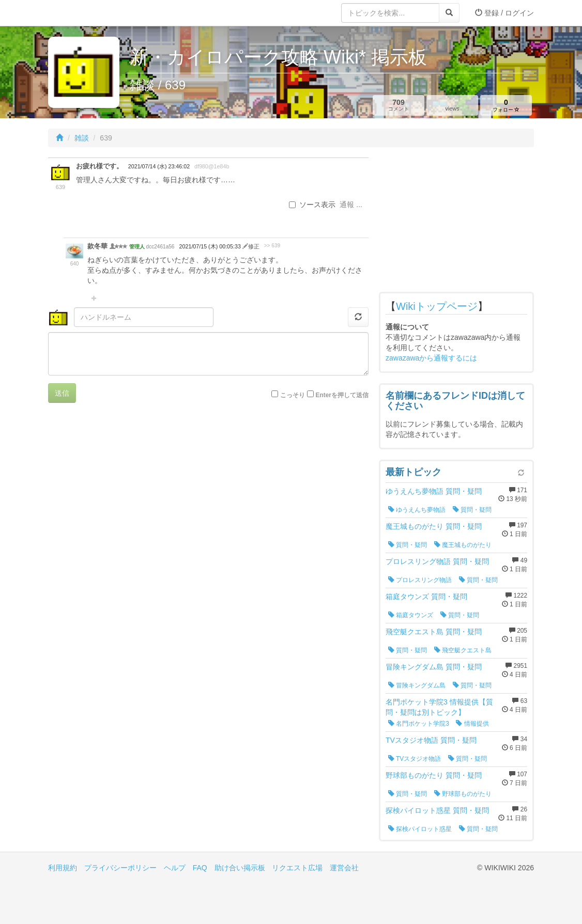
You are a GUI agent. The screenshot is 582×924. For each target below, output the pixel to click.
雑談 (82, 138)
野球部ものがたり (463, 794)
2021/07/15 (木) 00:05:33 (211, 246)
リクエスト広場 (297, 868)
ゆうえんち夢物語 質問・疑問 (434, 491)
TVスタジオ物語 (415, 759)
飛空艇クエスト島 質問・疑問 (434, 632)
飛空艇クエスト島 (463, 650)
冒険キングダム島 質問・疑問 (434, 667)
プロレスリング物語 (420, 580)
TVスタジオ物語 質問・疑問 (431, 740)
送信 (62, 393)
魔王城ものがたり (463, 545)
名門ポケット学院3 (419, 724)
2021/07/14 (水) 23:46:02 (159, 166)
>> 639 (272, 246)
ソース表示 (312, 205)
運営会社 (344, 868)
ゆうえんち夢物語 (417, 510)
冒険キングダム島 (417, 685)
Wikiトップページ (437, 306)
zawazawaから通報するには (431, 358)
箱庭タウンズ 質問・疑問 (426, 597)
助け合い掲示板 (240, 868)
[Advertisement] (456, 222)
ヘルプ (175, 868)
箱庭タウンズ (411, 615)
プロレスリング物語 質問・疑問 (437, 561)
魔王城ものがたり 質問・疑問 (434, 526)
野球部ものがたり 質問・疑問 (434, 775)
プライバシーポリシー (120, 868)
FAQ (200, 868)
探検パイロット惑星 (420, 829)
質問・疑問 (472, 510)
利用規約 (63, 868)
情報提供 (472, 724)
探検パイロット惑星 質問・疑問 (437, 810)
